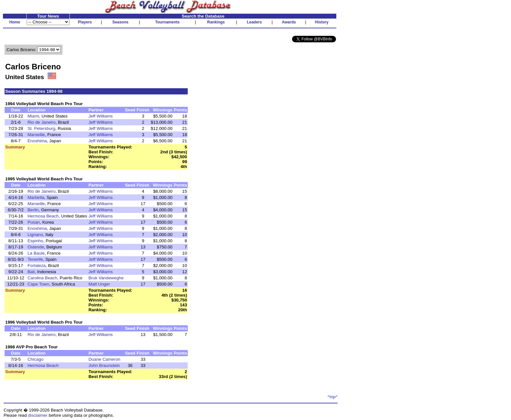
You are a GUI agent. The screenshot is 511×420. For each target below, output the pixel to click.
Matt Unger (99, 284)
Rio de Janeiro (41, 122)
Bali (31, 272)
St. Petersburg (41, 128)
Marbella (36, 197)
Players (85, 22)
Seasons (120, 22)
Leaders (254, 22)
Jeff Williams (101, 116)
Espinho (35, 241)
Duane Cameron (104, 359)
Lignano (35, 235)
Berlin (33, 210)
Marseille (36, 135)
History (322, 22)
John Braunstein (104, 365)
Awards (289, 22)
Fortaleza (36, 266)
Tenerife (35, 259)
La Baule (36, 253)
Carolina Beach (42, 278)
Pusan (34, 222)
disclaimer (38, 415)
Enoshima (37, 141)
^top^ (333, 397)
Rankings (216, 22)
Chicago (35, 359)
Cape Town (38, 284)
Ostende (36, 247)
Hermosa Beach (43, 216)
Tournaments (167, 22)
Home (15, 22)
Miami (33, 116)
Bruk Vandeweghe (106, 278)
